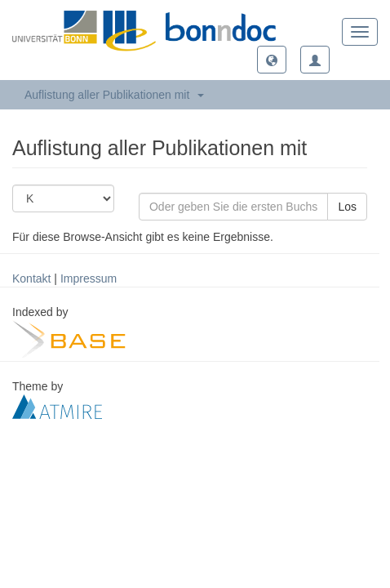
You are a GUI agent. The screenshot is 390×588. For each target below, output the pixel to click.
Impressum (89, 278)
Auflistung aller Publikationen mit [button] (114, 95)
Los (347, 207)
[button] (272, 60)
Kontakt (31, 278)
